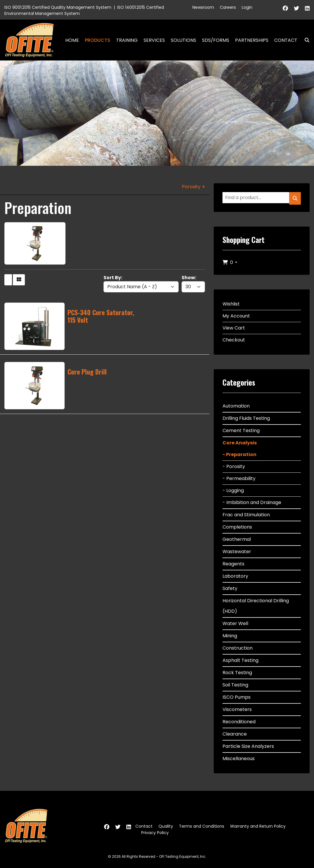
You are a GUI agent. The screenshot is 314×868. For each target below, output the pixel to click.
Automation (236, 406)
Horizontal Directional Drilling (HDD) (256, 606)
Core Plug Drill (87, 372)
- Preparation (239, 454)
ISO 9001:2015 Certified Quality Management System (58, 7)
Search (305, 40)
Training (127, 40)
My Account (236, 316)
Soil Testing (235, 685)
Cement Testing (241, 430)
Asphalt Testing (240, 660)
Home (72, 40)
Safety (230, 588)
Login (247, 7)
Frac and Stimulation (246, 515)
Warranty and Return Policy (258, 826)
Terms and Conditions (202, 826)
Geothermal (237, 539)
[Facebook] (285, 8)
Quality (166, 826)
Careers (228, 7)
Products (98, 40)
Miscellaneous (239, 759)
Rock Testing (237, 673)
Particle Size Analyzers (248, 746)
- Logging (233, 490)
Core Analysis (240, 443)
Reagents (233, 564)
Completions (237, 527)
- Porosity (234, 466)
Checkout (234, 340)
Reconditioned (239, 722)
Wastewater (237, 552)
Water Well (235, 623)
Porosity (191, 187)
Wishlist (231, 304)
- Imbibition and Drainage (252, 502)
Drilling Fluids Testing (246, 418)
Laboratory (235, 576)
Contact (286, 40)
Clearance (235, 734)
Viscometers (237, 709)
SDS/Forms (216, 40)
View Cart (234, 328)
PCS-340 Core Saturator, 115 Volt (101, 316)
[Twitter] (296, 8)
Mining (230, 636)
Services (154, 40)
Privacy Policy (155, 833)
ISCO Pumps (237, 697)
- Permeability (239, 478)
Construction (238, 648)
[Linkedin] (307, 8)
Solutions (183, 40)
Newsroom (203, 7)
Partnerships (252, 40)
